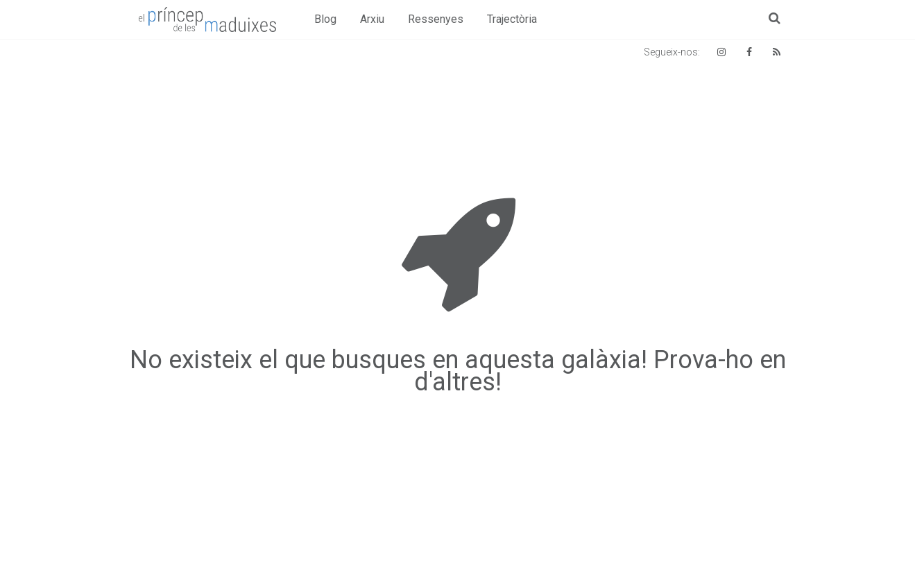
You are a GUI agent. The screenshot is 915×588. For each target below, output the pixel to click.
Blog (325, 19)
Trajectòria (512, 19)
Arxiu (372, 19)
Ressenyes (436, 19)
